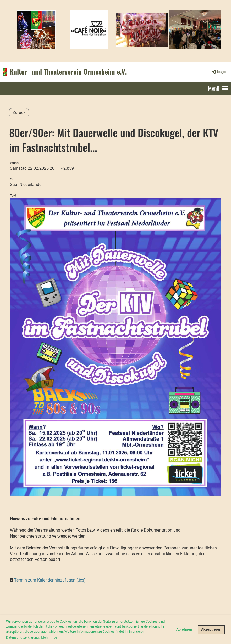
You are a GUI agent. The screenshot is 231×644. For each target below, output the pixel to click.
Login (218, 72)
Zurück (19, 113)
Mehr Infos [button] (49, 637)
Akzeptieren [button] (211, 629)
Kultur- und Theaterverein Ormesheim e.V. (68, 72)
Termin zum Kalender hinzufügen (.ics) (50, 580)
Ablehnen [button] (184, 629)
